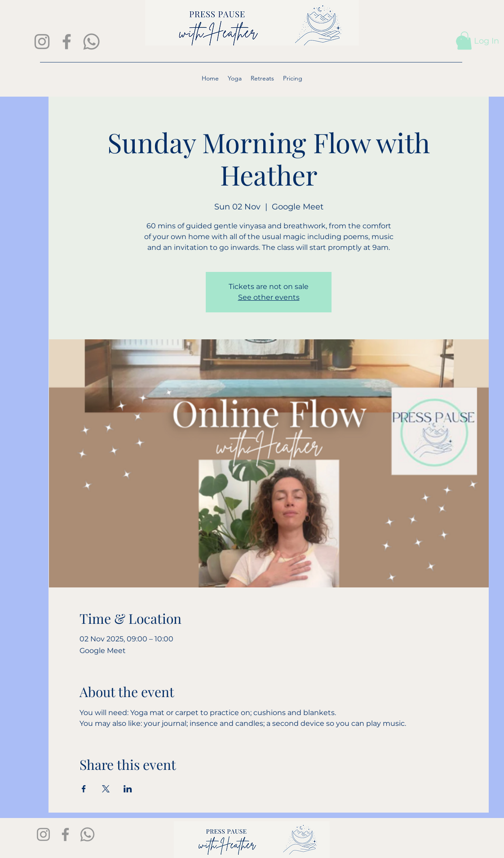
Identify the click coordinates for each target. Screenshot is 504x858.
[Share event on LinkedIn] (128, 789)
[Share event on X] (106, 789)
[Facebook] (67, 42)
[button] (464, 41)
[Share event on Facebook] (84, 789)
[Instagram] (42, 42)
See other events (269, 297)
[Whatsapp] (91, 42)
